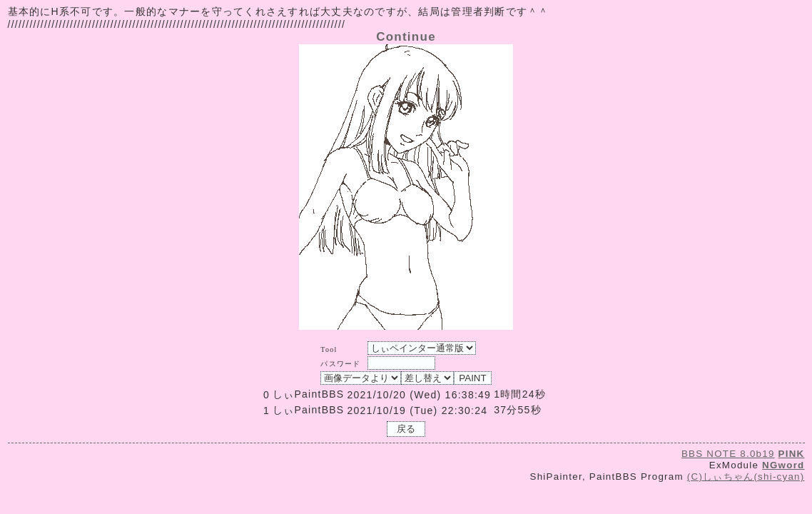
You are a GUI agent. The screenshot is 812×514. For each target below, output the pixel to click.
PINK (792, 454)
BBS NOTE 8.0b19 (728, 454)
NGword (783, 465)
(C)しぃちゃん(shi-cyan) (746, 477)
